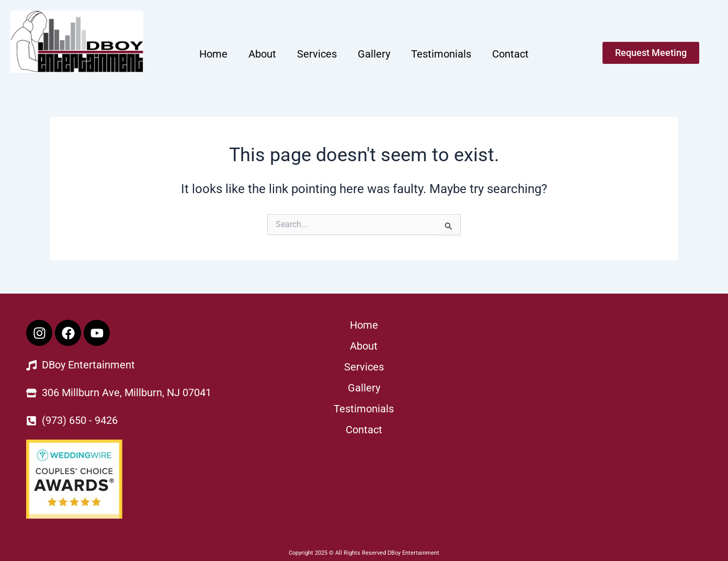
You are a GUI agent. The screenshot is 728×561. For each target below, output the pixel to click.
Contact (510, 54)
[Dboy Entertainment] (593, 398)
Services (317, 54)
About (262, 54)
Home (213, 54)
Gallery (374, 54)
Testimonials (441, 54)
